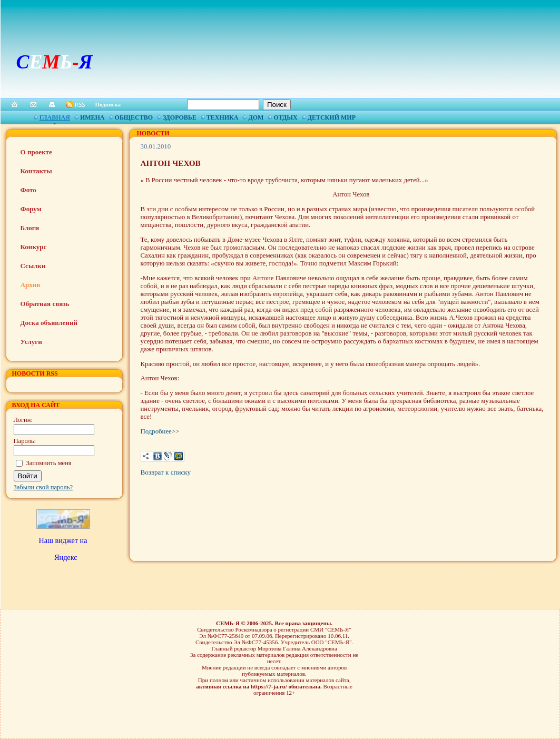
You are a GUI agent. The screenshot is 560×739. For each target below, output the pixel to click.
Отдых (285, 117)
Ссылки (33, 266)
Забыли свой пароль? (43, 487)
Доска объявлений (49, 323)
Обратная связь (45, 304)
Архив (31, 285)
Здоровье (180, 117)
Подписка (108, 104)
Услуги (31, 342)
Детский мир (332, 117)
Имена (92, 117)
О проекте (36, 152)
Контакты (36, 171)
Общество (134, 117)
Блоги (30, 228)
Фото (28, 190)
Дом (256, 117)
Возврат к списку (166, 472)
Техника (223, 117)
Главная (55, 117)
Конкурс (34, 247)
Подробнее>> (160, 431)
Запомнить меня (49, 463)
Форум (31, 209)
